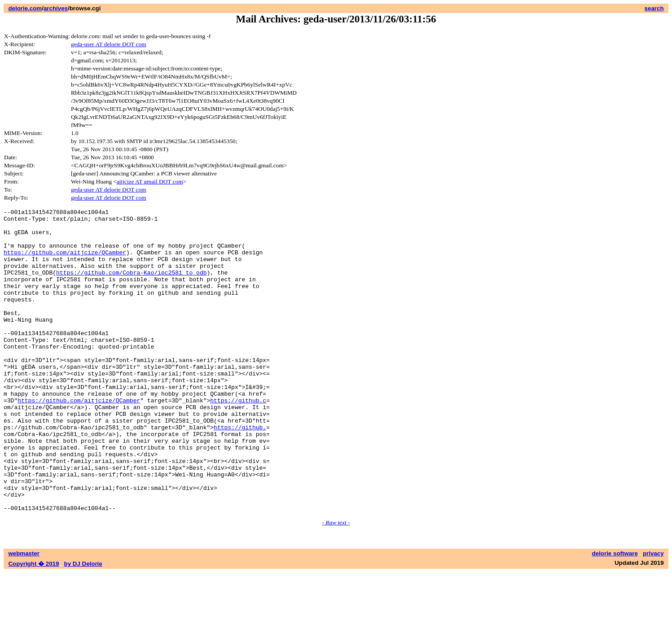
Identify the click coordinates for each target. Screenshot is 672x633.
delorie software (615, 614)
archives (56, 8)
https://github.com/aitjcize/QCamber (65, 262)
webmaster (24, 614)
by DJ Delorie (83, 624)
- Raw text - (336, 583)
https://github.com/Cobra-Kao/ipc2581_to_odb (131, 286)
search (654, 8)
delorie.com (25, 8)
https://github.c (238, 439)
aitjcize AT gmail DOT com (150, 181)
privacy (653, 614)
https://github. (240, 471)
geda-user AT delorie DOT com (109, 44)
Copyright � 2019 (33, 624)
